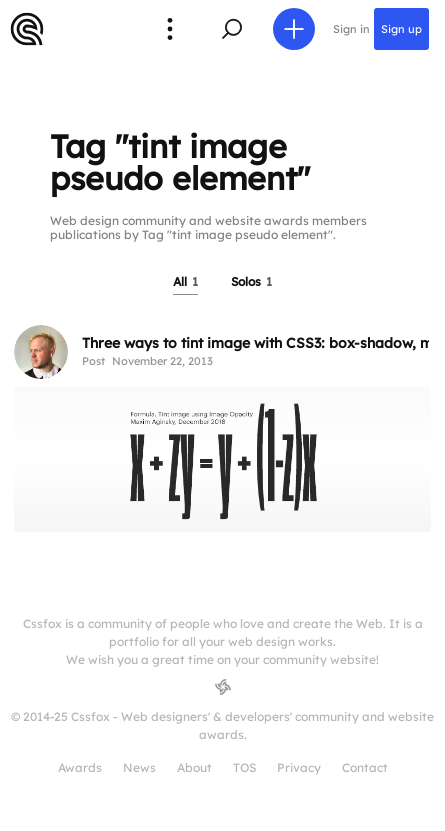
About (194, 767)
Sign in (351, 29)
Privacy (299, 767)
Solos (251, 281)
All (185, 281)
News (139, 767)
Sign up (401, 29)
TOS (244, 767)
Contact (365, 767)
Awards (80, 767)
